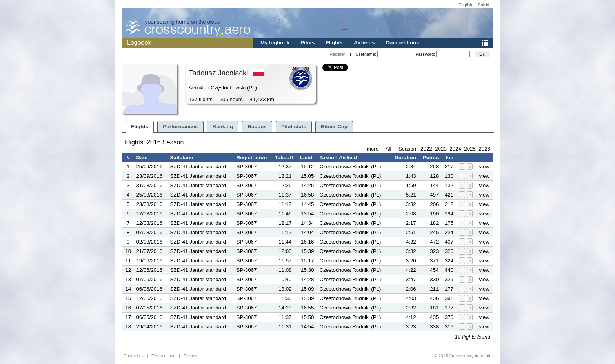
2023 (441, 149)
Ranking (223, 126)
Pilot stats (294, 126)
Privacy (190, 356)
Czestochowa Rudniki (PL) (350, 167)
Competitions (402, 43)
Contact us (134, 356)
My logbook (275, 43)
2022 (426, 149)
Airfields (364, 43)
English (465, 5)
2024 (455, 149)
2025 (470, 149)
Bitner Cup (334, 126)
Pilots (307, 43)
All (388, 149)
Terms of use (163, 356)
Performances (180, 126)
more (373, 149)
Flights (334, 43)
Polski (484, 5)
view (484, 167)
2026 (484, 149)
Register (337, 54)
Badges (257, 126)
